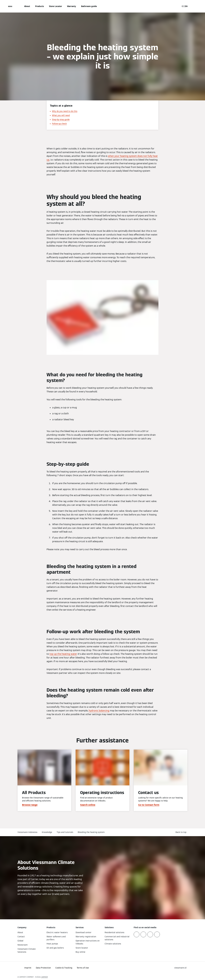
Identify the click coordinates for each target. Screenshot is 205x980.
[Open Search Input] (177, 6)
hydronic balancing (99, 711)
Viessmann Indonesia (27, 832)
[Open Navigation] (10, 6)
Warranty (72, 6)
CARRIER (44, 977)
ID (183, 6)
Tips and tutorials (65, 832)
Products (40, 6)
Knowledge (47, 832)
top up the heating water (63, 654)
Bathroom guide (89, 6)
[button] (182, 832)
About (27, 6)
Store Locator (55, 6)
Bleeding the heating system (91, 832)
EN (186, 6)
